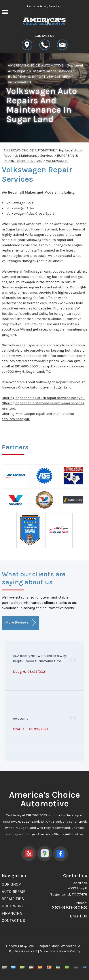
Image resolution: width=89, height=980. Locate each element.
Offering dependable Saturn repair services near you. (44, 398)
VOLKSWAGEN (20, 82)
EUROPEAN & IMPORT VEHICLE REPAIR (41, 76)
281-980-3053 (26, 366)
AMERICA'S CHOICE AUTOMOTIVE (36, 65)
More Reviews (20, 623)
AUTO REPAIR (14, 892)
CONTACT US (13, 921)
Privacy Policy (68, 951)
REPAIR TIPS (13, 899)
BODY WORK (13, 906)
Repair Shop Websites (58, 946)
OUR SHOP (11, 884)
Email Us (79, 916)
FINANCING (12, 913)
